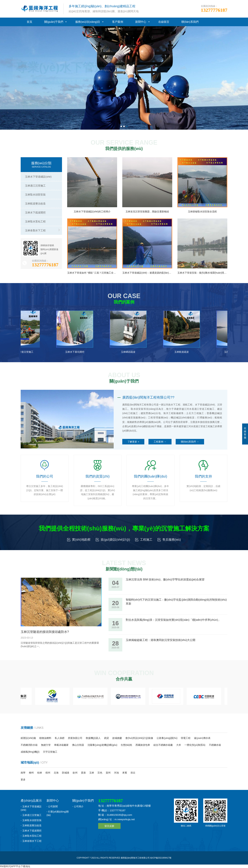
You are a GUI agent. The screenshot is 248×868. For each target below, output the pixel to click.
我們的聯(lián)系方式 (69, 95)
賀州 (108, 773)
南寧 (23, 773)
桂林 (40, 773)
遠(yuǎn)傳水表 (202, 738)
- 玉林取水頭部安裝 (31, 820)
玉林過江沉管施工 (35, 186)
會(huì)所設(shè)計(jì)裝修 (139, 738)
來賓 (125, 773)
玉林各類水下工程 (35, 230)
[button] (121, 126)
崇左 (133, 773)
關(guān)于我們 (54, 22)
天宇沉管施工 (50, 752)
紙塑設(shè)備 (28, 738)
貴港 (83, 773)
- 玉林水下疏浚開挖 (31, 831)
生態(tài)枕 (126, 745)
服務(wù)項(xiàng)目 (88, 22)
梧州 (48, 773)
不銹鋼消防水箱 (29, 745)
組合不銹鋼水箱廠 (163, 745)
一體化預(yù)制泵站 (195, 745)
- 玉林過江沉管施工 (31, 815)
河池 (116, 773)
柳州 (31, 773)
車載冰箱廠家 (61, 745)
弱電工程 (186, 738)
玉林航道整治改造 (35, 204)
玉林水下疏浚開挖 (35, 212)
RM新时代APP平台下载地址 (15, 866)
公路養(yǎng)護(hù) (167, 738)
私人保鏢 (60, 738)
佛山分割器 (78, 745)
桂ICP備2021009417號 (161, 858)
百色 (100, 773)
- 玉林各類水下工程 (31, 841)
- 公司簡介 (78, 806)
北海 (56, 773)
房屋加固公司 (75, 738)
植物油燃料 (45, 738)
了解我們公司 (36, 95)
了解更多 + (133, 442)
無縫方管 (46, 745)
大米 (179, 745)
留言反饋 (109, 826)
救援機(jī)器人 (93, 738)
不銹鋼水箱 (215, 745)
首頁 (29, 22)
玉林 (92, 773)
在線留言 (164, 22)
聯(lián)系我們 (190, 22)
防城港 (66, 773)
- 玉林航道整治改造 (31, 825)
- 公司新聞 (52, 806)
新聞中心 (141, 22)
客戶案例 (118, 22)
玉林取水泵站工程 (35, 221)
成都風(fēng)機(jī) (30, 752)
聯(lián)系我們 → (190, 442)
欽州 (75, 773)
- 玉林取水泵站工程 (31, 836)
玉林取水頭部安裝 (35, 195)
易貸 (106, 738)
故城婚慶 (117, 738)
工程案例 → (160, 442)
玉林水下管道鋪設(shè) (38, 177)
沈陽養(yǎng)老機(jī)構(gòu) (102, 745)
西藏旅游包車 (143, 745)
